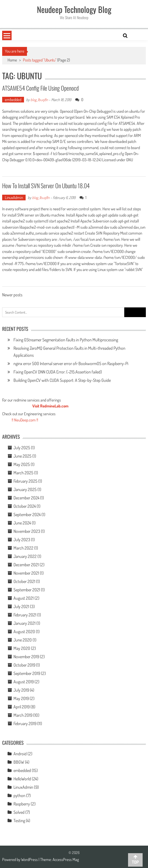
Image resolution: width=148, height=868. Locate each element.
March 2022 (23, 548)
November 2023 (27, 531)
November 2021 (26, 573)
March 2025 (23, 473)
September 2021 (27, 590)
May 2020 (22, 648)
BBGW (19, 762)
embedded (13, 100)
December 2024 (26, 498)
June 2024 (22, 523)
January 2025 (25, 489)
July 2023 (22, 540)
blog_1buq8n (39, 100)
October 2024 (25, 506)
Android (20, 754)
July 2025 (22, 448)
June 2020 (23, 640)
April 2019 (22, 707)
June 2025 (23, 456)
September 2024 (27, 514)
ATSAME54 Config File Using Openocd (40, 88)
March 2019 (23, 715)
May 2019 (21, 698)
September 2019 (27, 673)
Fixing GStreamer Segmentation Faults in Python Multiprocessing (66, 340)
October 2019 (24, 665)
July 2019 (21, 690)
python (19, 795)
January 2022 (25, 556)
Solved (19, 812)
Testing (19, 821)
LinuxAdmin (14, 198)
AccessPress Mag (66, 860)
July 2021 (21, 606)
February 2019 (25, 723)
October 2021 (24, 581)
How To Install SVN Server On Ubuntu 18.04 (46, 186)
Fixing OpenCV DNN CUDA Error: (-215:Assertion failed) (58, 372)
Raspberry (22, 804)
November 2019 (26, 657)
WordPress (30, 860)
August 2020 (24, 632)
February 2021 (25, 615)
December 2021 (26, 565)
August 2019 (24, 682)
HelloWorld (22, 779)
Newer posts (12, 295)
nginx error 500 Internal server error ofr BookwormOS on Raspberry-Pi (71, 363)
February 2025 (25, 481)
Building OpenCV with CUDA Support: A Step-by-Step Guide (62, 380)
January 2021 (25, 623)
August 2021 (24, 598)
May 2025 (22, 464)
